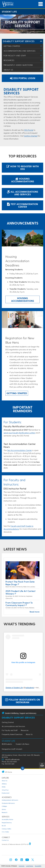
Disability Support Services (19, 41)
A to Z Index (5, 832)
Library (4, 809)
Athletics (4, 784)
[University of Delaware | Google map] (30, 844)
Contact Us (5, 840)
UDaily (4, 787)
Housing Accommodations (23, 180)
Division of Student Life (14, 688)
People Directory (7, 823)
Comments (21, 866)
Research (5, 812)
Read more (35, 612)
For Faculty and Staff (15, 56)
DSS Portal (29, 130)
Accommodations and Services (19, 51)
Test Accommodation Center (22, 205)
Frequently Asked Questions (18, 65)
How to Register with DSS (23, 168)
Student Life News (22, 744)
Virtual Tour (5, 790)
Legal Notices (30, 866)
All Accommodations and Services (22, 193)
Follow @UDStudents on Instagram (23, 701)
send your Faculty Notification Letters (19, 433)
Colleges (4, 806)
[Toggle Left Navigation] (41, 41)
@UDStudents (7, 744)
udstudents (30, 688)
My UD (4, 826)
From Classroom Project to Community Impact (19, 604)
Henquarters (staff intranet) (12, 749)
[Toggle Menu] (41, 46)
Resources (9, 60)
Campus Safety (6, 829)
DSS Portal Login (23, 78)
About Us (8, 70)
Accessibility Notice (7, 819)
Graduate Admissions (8, 803)
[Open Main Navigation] (41, 4)
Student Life (9, 12)
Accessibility (38, 866)
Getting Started (12, 46)
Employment (6, 793)
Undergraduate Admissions (10, 800)
